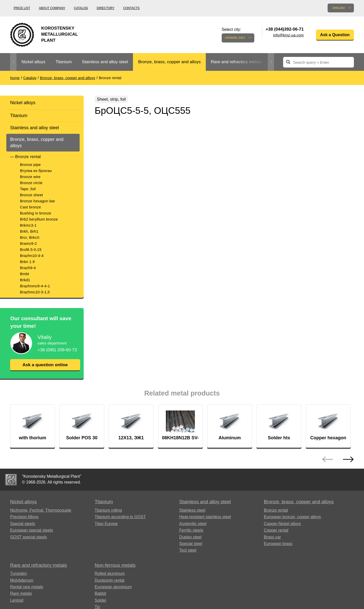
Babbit (100, 594)
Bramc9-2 (28, 243)
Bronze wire (30, 177)
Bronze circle (31, 183)
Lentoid (17, 601)
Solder (101, 601)
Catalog (81, 8)
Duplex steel (190, 537)
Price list (22, 8)
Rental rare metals (27, 587)
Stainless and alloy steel (105, 62)
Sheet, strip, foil (113, 100)
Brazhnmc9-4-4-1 (35, 286)
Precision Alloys (24, 517)
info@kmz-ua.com (288, 35)
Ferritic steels (191, 530)
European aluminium (113, 587)
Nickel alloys (33, 62)
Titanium (64, 62)
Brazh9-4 (28, 268)
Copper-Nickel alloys (282, 524)
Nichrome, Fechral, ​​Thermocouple (41, 510)
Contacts (131, 8)
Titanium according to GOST (120, 517)
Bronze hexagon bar (38, 201)
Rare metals (21, 594)
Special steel (191, 544)
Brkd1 (25, 280)
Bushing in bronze (36, 213)
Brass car (272, 537)
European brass (278, 544)
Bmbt (25, 274)
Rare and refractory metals (236, 62)
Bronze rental (28, 157)
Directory (106, 8)
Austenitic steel (193, 524)
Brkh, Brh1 (29, 231)
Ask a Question (335, 35)
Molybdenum (22, 581)
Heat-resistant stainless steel (205, 517)
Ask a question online (45, 365)
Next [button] (271, 62)
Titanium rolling (108, 510)
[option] (33, 62)
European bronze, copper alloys (292, 517)
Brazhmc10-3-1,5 (35, 292)
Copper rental (276, 530)
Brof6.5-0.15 (31, 249)
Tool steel (188, 550)
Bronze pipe (30, 165)
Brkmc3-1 (28, 225)
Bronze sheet (31, 195)
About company (52, 8)
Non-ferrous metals (115, 565)
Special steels (23, 524)
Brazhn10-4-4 (32, 256)
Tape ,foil (28, 189)
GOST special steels (29, 537)
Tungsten (18, 574)
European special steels (32, 530)
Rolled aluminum (110, 574)
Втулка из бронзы (36, 171)
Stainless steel (192, 510)
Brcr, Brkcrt (30, 237)
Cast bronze (30, 207)
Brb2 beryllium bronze (39, 219)
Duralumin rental (110, 581)
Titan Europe (106, 524)
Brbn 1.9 (27, 262)
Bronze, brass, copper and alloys (169, 62)
